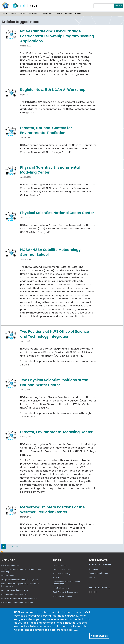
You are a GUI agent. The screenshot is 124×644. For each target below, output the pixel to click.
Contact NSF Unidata (100, 565)
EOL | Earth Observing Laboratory (15, 590)
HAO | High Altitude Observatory (14, 594)
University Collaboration (63, 596)
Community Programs (62, 569)
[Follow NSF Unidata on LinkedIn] (95, 592)
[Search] (104, 6)
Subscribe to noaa (2, 552)
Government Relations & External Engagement (67, 583)
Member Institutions (61, 588)
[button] (8, 14)
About (4, 14)
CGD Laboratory (8, 576)
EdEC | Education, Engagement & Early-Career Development (20, 585)
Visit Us (92, 577)
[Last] (26, 547)
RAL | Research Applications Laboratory (17, 602)
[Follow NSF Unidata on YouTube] (92, 592)
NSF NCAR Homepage (10, 565)
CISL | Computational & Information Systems (20, 580)
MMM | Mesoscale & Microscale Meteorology (19, 598)
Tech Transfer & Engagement (65, 592)
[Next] (21, 547)
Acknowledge (99, 636)
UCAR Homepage (60, 565)
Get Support (94, 569)
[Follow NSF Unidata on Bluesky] (90, 592)
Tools (23, 14)
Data (14, 14)
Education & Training (62, 573)
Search (118, 6)
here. (75, 630)
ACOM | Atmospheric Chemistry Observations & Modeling (21, 570)
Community (47, 14)
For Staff (57, 578)
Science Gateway (73, 14)
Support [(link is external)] (34, 14)
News (59, 14)
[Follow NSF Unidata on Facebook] (97, 592)
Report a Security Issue (99, 573)
